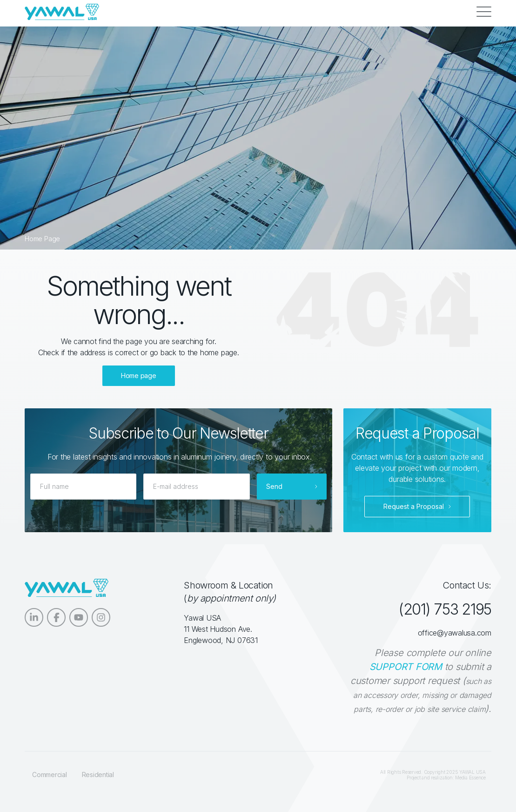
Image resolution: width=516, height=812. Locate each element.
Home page (139, 376)
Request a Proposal (414, 506)
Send (274, 486)
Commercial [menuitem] (50, 775)
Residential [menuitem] (98, 775)
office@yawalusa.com (455, 633)
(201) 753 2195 (445, 609)
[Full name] (83, 487)
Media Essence (470, 778)
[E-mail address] (196, 487)
